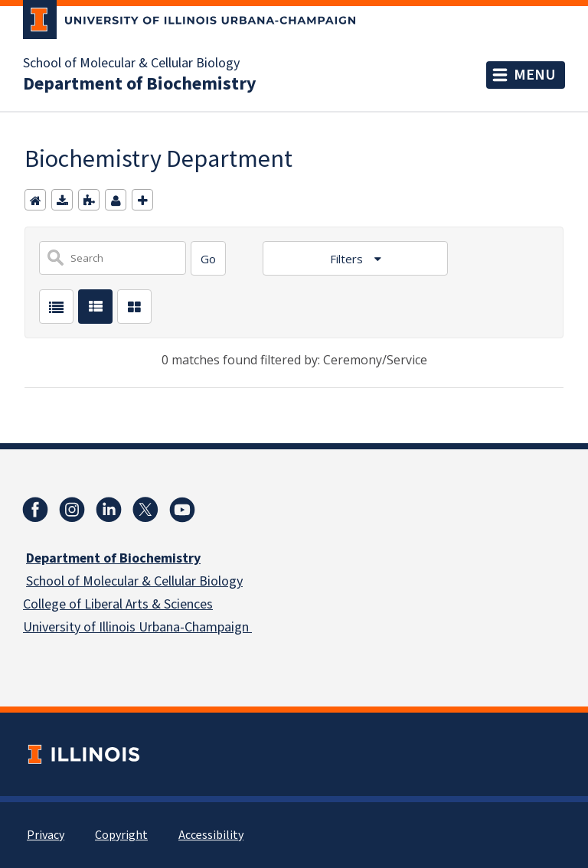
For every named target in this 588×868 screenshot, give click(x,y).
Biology (219, 581)
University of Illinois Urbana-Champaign (137, 627)
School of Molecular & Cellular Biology (131, 64)
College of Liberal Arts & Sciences (118, 604)
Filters (348, 259)
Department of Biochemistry (140, 84)
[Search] (208, 258)
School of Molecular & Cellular (111, 581)
